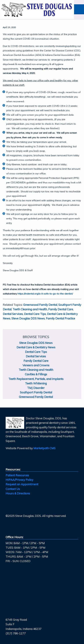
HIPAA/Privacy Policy (19, 480)
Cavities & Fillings (36, 374)
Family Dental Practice (60, 318)
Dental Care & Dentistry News (36, 347)
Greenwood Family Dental (40, 305)
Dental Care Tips (35, 314)
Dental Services (13, 314)
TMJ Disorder (36, 388)
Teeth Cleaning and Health (30, 309)
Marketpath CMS (44, 448)
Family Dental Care (61, 309)
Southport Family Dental (36, 392)
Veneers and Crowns (36, 365)
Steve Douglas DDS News (28, 318)
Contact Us (13, 489)
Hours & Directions (18, 493)
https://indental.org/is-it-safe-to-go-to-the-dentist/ (45, 294)
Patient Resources (17, 475)
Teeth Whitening (36, 383)
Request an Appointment (22, 484)
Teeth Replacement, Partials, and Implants (36, 379)
